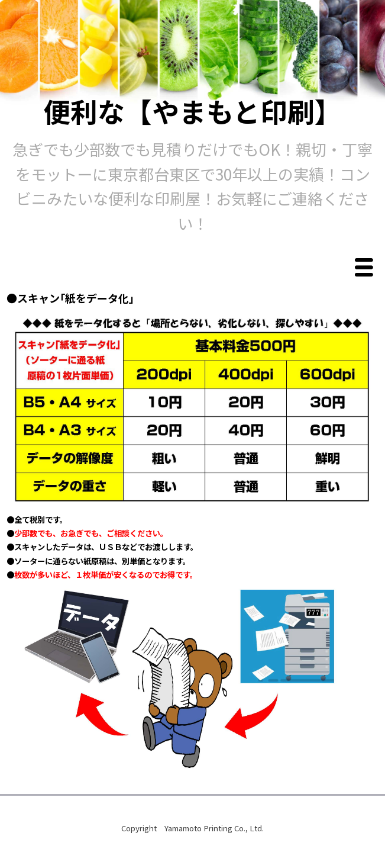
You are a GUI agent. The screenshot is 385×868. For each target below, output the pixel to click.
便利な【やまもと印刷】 (192, 111)
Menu (367, 268)
